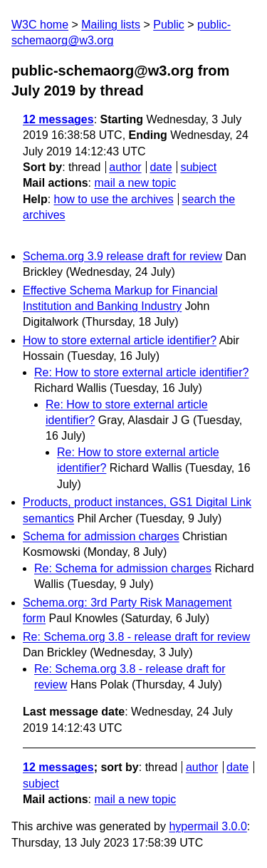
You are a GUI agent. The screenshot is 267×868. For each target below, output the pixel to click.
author (125, 167)
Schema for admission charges (101, 536)
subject (198, 167)
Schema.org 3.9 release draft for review (122, 256)
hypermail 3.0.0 (208, 826)
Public (169, 25)
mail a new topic (135, 183)
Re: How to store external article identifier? (141, 372)
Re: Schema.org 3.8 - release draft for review (136, 637)
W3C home (40, 25)
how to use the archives (114, 199)
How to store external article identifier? (120, 340)
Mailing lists (111, 25)
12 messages (58, 119)
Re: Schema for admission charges (123, 568)
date (161, 167)
